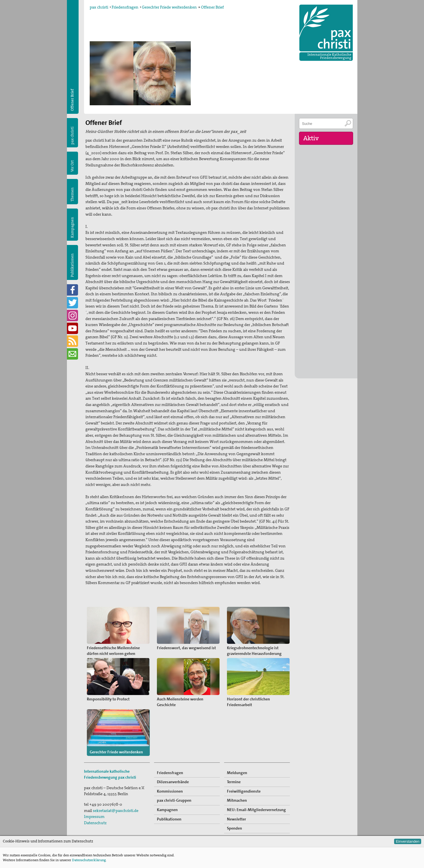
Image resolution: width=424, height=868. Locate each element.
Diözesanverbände (173, 782)
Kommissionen (170, 791)
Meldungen (237, 773)
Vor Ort (72, 166)
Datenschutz (95, 823)
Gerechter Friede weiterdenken (169, 7)
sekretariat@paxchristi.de (116, 811)
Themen (72, 194)
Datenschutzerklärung (89, 860)
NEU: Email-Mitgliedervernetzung (256, 810)
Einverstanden (408, 841)
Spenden (234, 828)
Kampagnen (72, 227)
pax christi (99, 7)
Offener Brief (212, 7)
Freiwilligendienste (244, 791)
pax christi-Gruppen (174, 800)
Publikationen (72, 265)
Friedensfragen (125, 7)
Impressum (94, 817)
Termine (234, 782)
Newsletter (236, 819)
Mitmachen (237, 800)
